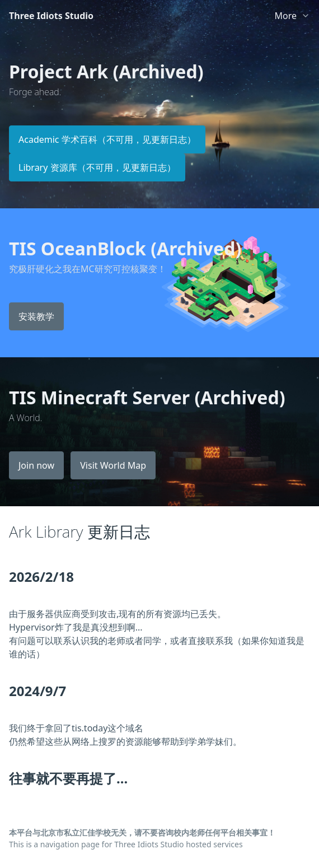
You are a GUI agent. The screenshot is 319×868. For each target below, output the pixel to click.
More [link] (285, 16)
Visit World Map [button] (113, 465)
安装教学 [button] (36, 316)
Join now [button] (36, 465)
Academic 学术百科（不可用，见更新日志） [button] (107, 139)
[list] (292, 13)
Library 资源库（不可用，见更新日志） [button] (97, 167)
